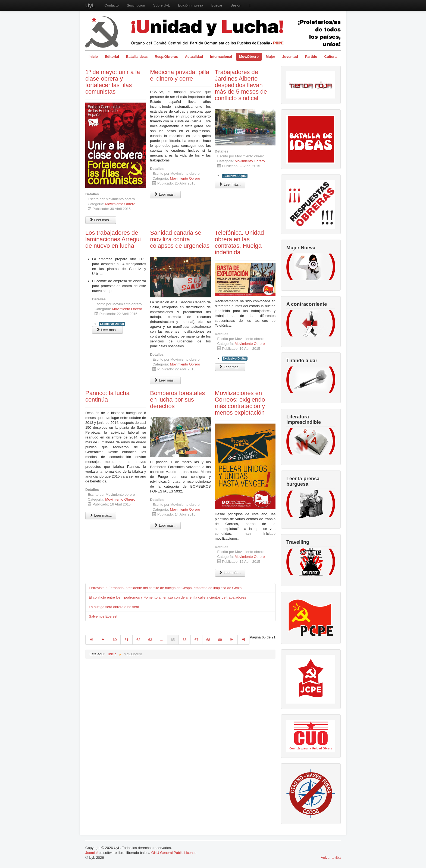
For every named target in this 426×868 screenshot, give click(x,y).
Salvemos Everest (103, 616)
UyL (90, 5)
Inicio (93, 57)
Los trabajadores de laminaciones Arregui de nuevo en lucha (113, 239)
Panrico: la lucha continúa (107, 396)
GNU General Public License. (174, 853)
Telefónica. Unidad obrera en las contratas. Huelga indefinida (239, 242)
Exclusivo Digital (235, 176)
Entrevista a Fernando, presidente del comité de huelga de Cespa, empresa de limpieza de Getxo (165, 588)
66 (184, 640)
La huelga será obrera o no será (114, 607)
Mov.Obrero (249, 57)
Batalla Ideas (137, 57)
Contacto (112, 5)
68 (208, 640)
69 (220, 640)
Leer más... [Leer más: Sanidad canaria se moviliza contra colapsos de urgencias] (165, 380)
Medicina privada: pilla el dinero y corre (180, 75)
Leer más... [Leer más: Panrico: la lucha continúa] (101, 515)
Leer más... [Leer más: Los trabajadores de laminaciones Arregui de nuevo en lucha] (107, 330)
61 (126, 640)
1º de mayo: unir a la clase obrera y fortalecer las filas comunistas (113, 82)
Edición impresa (191, 5)
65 (173, 640)
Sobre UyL (162, 5)
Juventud (290, 57)
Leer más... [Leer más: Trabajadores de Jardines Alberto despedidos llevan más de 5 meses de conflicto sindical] (230, 184)
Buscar (217, 5)
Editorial (112, 57)
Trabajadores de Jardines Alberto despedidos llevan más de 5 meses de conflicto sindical (241, 85)
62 (138, 640)
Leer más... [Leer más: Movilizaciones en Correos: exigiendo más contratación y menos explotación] (230, 573)
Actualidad (194, 57)
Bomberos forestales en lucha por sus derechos (177, 400)
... (162, 640)
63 (150, 640)
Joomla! (92, 853)
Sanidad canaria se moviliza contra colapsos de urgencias (180, 239)
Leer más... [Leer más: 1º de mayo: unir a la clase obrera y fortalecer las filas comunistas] (101, 220)
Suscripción (136, 5)
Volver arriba (331, 858)
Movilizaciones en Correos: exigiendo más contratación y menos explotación (240, 403)
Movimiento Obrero (120, 204)
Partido (311, 57)
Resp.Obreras (166, 57)
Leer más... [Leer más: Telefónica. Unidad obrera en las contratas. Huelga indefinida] (230, 367)
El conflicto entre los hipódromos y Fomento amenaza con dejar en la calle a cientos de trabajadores (167, 597)
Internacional (221, 57)
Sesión (236, 5)
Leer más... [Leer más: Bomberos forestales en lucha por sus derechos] (165, 525)
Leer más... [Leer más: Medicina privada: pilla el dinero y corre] (165, 194)
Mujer (270, 57)
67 (196, 640)
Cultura (330, 57)
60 (115, 640)
